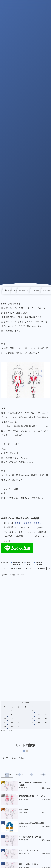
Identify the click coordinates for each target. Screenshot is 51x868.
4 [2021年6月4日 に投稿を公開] (32, 711)
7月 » (10, 731)
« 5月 (4, 731)
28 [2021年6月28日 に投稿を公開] (5, 727)
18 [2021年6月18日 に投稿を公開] (32, 719)
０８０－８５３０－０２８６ (28, 523)
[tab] (7, 775)
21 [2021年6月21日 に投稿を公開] (5, 723)
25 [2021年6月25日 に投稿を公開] (32, 723)
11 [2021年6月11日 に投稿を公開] (32, 715)
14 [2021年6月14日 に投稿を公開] (5, 719)
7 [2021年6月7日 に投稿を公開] (5, 715)
